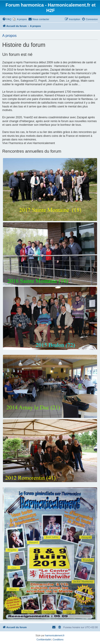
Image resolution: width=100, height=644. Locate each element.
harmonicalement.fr (55, 636)
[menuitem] (7, 19)
